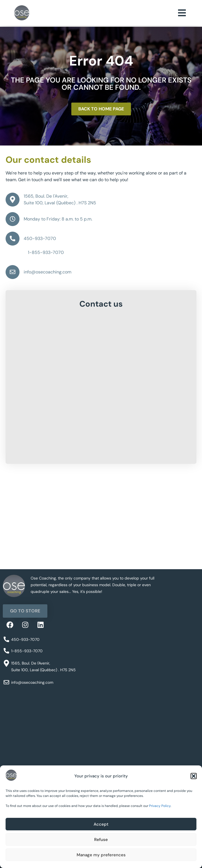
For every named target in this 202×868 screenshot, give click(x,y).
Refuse (101, 840)
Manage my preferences (101, 855)
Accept (101, 824)
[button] (194, 776)
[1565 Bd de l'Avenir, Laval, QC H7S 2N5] (101, 527)
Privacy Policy (160, 806)
